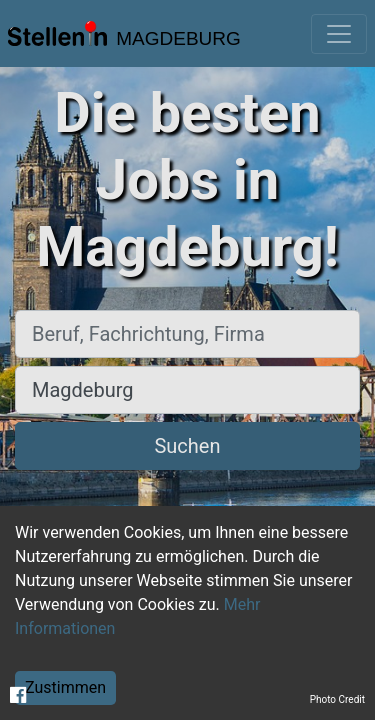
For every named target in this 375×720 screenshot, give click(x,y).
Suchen (187, 446)
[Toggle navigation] (339, 34)
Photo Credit (337, 699)
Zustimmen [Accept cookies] (65, 687)
